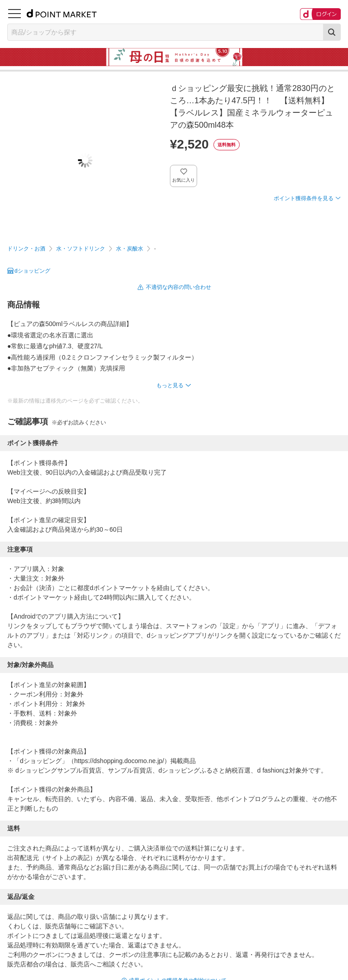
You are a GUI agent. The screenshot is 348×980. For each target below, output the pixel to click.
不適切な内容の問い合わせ (179, 287)
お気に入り (184, 180)
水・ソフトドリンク (81, 249)
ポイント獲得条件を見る (304, 198)
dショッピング (32, 271)
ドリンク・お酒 (26, 249)
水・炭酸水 (130, 249)
